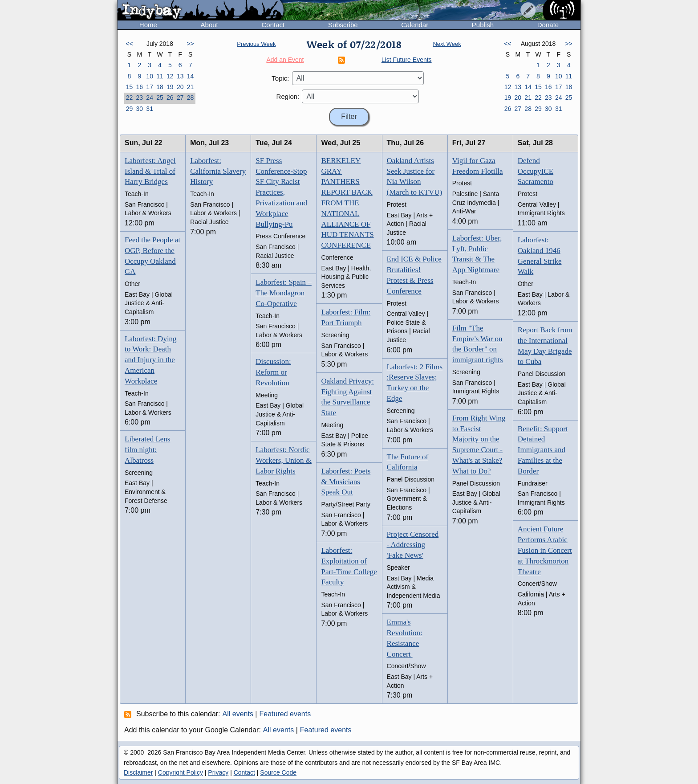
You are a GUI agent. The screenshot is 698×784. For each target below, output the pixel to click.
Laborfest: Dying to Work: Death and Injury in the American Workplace (151, 360)
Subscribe (343, 25)
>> (190, 44)
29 (130, 109)
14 (191, 76)
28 (191, 98)
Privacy (218, 772)
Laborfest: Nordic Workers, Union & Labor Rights (284, 460)
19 (170, 87)
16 (139, 87)
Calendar (415, 25)
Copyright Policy (181, 772)
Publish (483, 25)
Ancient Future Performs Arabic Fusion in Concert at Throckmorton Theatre (545, 550)
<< (129, 44)
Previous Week (256, 44)
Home (148, 25)
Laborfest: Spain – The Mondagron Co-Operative (284, 293)
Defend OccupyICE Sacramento (536, 171)
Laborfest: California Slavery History (218, 171)
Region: (288, 96)
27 (180, 98)
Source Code (278, 772)
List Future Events (407, 60)
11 (160, 76)
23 (139, 98)
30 (139, 109)
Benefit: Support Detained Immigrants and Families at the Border (543, 450)
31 (150, 109)
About (209, 25)
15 (130, 87)
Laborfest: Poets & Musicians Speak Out (346, 482)
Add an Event (285, 60)
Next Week (447, 44)
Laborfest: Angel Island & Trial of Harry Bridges (150, 171)
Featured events (285, 714)
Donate (548, 25)
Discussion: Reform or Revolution (273, 372)
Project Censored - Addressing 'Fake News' (413, 545)
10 (150, 76)
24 (150, 98)
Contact (273, 25)
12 (170, 76)
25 (160, 98)
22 (130, 98)
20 (180, 87)
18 (160, 87)
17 (150, 87)
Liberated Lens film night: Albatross (147, 450)
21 (191, 87)
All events (238, 714)
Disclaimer (138, 772)
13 (180, 76)
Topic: (280, 78)
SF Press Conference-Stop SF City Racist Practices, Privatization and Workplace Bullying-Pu (281, 192)
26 (170, 98)
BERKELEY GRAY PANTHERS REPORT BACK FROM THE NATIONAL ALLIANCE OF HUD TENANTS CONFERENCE (347, 203)
